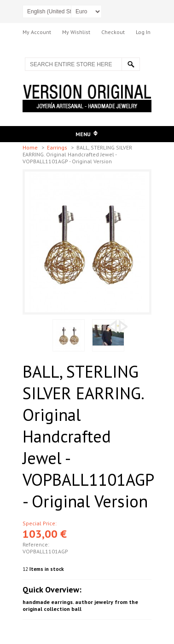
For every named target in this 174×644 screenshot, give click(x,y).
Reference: (36, 544)
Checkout (113, 32)
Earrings (58, 147)
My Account (37, 32)
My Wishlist (76, 32)
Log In (143, 32)
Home (31, 147)
